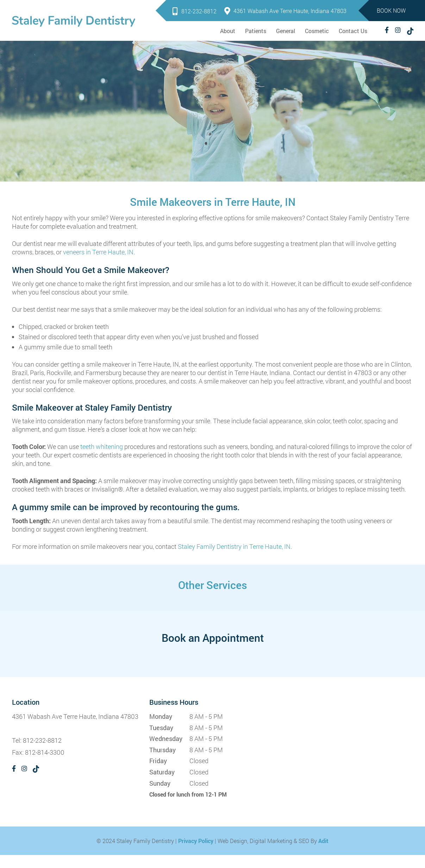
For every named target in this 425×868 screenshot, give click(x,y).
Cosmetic (317, 31)
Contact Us (353, 31)
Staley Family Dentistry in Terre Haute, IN (234, 546)
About (228, 31)
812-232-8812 (195, 11)
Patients (256, 31)
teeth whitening (102, 446)
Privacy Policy (196, 841)
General (286, 31)
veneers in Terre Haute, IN (98, 252)
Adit (323, 841)
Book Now (391, 10)
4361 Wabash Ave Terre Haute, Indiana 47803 (285, 11)
